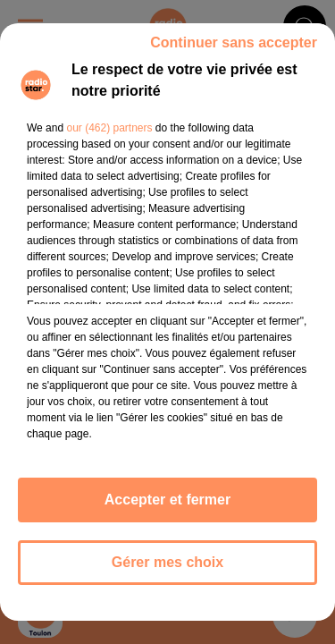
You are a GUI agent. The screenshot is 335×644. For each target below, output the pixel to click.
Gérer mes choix (167, 562)
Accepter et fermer (167, 500)
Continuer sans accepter (234, 42)
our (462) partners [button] (109, 128)
